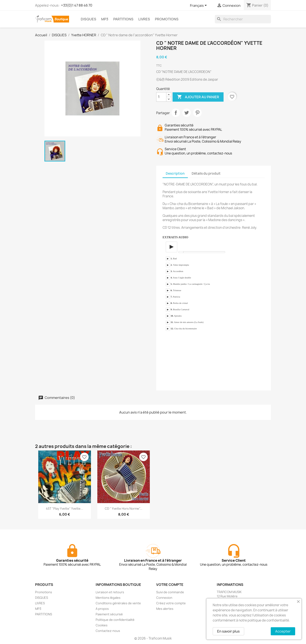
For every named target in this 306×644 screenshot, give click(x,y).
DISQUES (89, 19)
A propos (102, 609)
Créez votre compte (171, 603)
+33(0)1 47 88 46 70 (77, 5)
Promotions (44, 592)
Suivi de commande (170, 592)
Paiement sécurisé (109, 614)
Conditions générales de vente (118, 603)
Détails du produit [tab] (206, 173)
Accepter (283, 631)
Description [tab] (175, 173)
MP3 (105, 19)
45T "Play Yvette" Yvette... (64, 509)
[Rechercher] (243, 19)
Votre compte (170, 585)
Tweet (187, 113)
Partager (176, 113)
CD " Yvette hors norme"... (124, 509)
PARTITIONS (123, 19)
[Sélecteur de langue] (199, 6)
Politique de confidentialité (115, 620)
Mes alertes (165, 609)
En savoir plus (228, 631)
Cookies (102, 625)
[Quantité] (161, 97)
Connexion (164, 598)
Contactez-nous (108, 631)
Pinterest (197, 113)
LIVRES (144, 19)
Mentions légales (108, 598)
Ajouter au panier (198, 97)
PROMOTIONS (167, 19)
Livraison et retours (110, 592)
